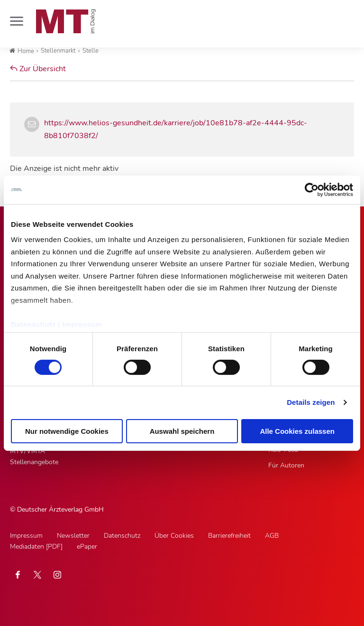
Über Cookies (174, 536)
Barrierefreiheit (229, 536)
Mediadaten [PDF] (36, 547)
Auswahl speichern (182, 431)
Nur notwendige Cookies (67, 431)
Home (22, 51)
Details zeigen (311, 402)
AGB (272, 536)
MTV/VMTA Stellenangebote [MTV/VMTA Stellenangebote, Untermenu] (34, 457)
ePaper (87, 547)
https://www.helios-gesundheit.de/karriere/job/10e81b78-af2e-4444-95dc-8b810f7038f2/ (176, 129)
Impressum (82, 324)
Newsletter (73, 536)
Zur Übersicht (38, 69)
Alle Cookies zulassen (297, 431)
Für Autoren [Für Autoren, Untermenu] (286, 465)
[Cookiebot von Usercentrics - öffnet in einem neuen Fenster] (312, 189)
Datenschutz (33, 324)
